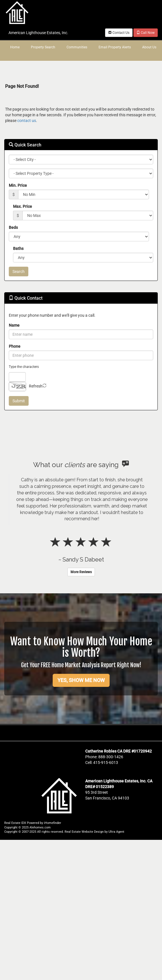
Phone (15, 346)
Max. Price (23, 206)
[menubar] (81, 47)
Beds (13, 227)
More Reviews (81, 572)
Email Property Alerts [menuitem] (115, 47)
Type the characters (24, 367)
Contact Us (119, 33)
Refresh (36, 386)
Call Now (146, 33)
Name (14, 325)
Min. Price (18, 185)
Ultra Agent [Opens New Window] (116, 832)
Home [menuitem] (15, 47)
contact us (27, 121)
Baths (18, 248)
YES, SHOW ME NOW (81, 680)
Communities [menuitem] (77, 47)
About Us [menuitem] (149, 47)
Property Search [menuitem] (43, 47)
